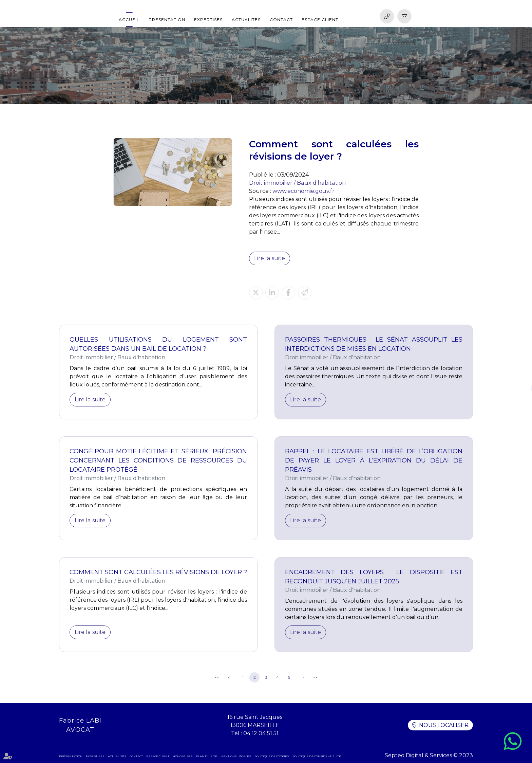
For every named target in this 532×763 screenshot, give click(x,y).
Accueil (129, 20)
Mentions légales (236, 756)
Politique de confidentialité (317, 756)
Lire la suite (269, 258)
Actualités (246, 20)
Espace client (320, 20)
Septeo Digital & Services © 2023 (429, 755)
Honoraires (183, 756)
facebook (518, 375)
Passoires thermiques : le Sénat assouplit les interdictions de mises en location (374, 344)
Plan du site (207, 756)
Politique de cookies (272, 756)
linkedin (518, 388)
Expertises (208, 20)
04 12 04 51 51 (261, 733)
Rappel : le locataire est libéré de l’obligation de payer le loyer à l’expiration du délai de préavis (374, 460)
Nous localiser (444, 725)
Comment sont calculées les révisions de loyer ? (158, 572)
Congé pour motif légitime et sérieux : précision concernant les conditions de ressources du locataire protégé (158, 460)
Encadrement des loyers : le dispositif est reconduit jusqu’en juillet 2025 (374, 577)
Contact (281, 20)
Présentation (167, 20)
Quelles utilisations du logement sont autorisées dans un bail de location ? (158, 344)
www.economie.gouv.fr (303, 191)
